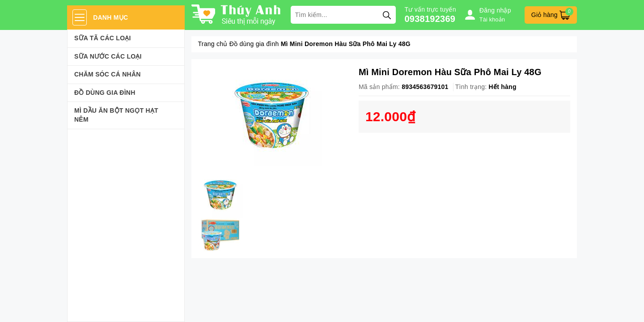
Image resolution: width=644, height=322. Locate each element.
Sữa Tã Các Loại (103, 38)
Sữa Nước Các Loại (108, 56)
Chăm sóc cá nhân (108, 74)
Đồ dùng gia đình (105, 93)
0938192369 (430, 19)
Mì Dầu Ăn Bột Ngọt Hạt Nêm (116, 115)
